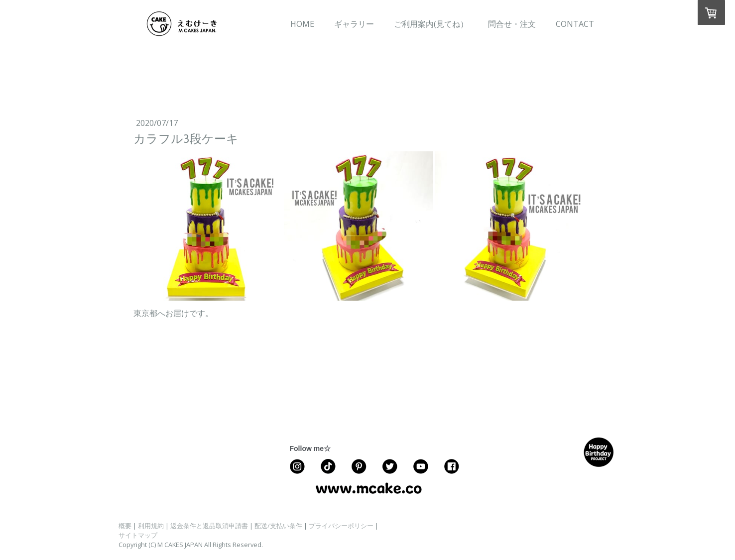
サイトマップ (138, 535)
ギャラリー (354, 24)
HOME (302, 24)
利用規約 (151, 526)
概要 (125, 526)
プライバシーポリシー (341, 526)
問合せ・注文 (512, 24)
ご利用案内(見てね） (431, 24)
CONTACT (575, 24)
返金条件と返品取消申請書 (209, 526)
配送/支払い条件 (278, 526)
